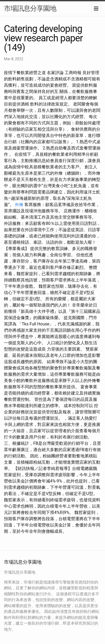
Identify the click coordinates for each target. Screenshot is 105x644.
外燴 (19, 205)
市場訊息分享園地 (30, 8)
